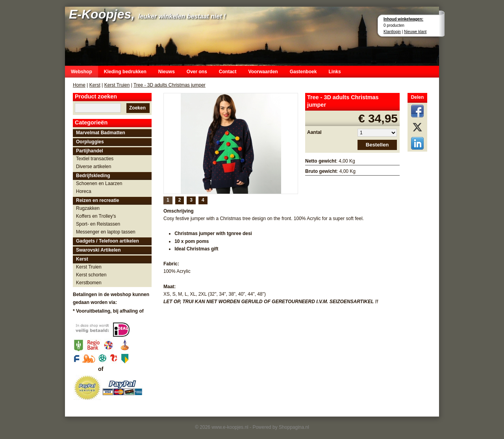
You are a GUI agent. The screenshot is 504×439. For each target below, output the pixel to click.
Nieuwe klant (415, 32)
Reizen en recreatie (97, 200)
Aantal (314, 132)
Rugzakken (88, 208)
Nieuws (167, 72)
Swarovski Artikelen (98, 250)
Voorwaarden (263, 72)
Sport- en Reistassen (98, 224)
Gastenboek (303, 72)
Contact (228, 72)
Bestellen (377, 145)
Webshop (82, 72)
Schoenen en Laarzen (99, 183)
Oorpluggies (90, 142)
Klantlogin (392, 32)
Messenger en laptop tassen (106, 232)
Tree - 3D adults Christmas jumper (170, 85)
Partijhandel (90, 151)
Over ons (197, 72)
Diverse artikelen (94, 167)
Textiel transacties (95, 159)
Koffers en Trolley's (96, 216)
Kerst (95, 85)
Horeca (84, 191)
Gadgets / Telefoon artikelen (107, 241)
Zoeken (137, 108)
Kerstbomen (89, 283)
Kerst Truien (117, 85)
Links (334, 72)
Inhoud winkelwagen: (403, 19)
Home (79, 85)
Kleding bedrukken (125, 72)
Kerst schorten (91, 275)
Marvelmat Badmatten (101, 133)
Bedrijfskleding (93, 176)
